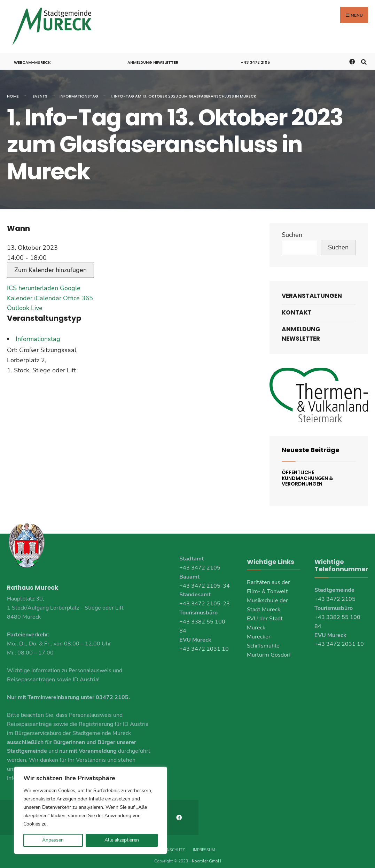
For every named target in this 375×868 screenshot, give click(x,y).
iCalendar (48, 292)
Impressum (204, 843)
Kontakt (297, 307)
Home (13, 90)
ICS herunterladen (33, 282)
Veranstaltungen (312, 290)
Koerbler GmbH (206, 854)
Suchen (292, 229)
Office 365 (78, 292)
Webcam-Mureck (32, 56)
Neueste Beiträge (311, 444)
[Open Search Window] (364, 55)
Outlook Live (25, 302)
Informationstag (79, 90)
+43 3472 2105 (255, 56)
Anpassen (53, 840)
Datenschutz (171, 843)
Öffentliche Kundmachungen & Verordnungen (307, 472)
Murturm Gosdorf (269, 649)
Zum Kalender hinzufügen (50, 264)
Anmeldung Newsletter (153, 56)
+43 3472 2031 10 (204, 643)
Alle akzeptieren (122, 840)
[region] (91, 810)
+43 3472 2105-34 (205, 580)
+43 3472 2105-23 (205, 598)
